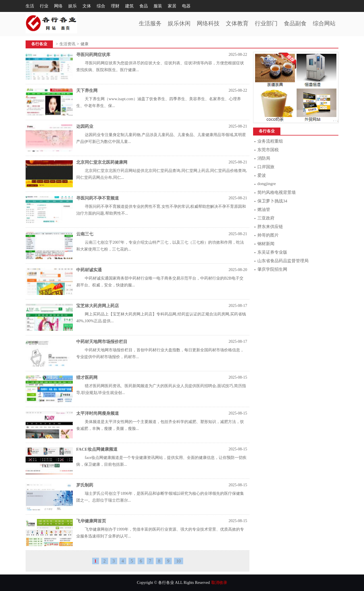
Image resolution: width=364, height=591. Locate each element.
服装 (158, 6)
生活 (30, 6)
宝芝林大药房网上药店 (98, 306)
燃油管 (264, 210)
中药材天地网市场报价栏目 (102, 342)
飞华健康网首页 (91, 521)
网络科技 (208, 23)
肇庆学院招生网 (272, 269)
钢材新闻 (266, 244)
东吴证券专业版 (272, 252)
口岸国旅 (266, 167)
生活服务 (150, 23)
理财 (115, 6)
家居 (172, 6)
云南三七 (85, 234)
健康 (84, 44)
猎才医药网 (87, 377)
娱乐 (73, 6)
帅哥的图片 (268, 235)
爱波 (262, 175)
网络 (58, 6)
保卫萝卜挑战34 (272, 201)
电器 (186, 6)
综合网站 (324, 23)
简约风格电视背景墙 (277, 192)
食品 (144, 6)
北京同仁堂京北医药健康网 (102, 162)
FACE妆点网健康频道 (97, 449)
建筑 (129, 6)
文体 (87, 6)
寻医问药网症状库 (93, 55)
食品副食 (295, 23)
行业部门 (266, 23)
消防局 (264, 158)
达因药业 (85, 126)
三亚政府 (266, 218)
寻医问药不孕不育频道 (98, 198)
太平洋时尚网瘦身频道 (98, 413)
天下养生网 (87, 91)
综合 (101, 6)
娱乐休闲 (179, 23)
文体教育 (237, 23)
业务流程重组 (270, 141)
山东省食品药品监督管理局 (283, 261)
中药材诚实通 (89, 270)
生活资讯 (67, 44)
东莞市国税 (268, 150)
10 (179, 561)
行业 (44, 6)
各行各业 (39, 44)
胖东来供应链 (270, 227)
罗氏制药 (85, 485)
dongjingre (267, 184)
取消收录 (219, 583)
